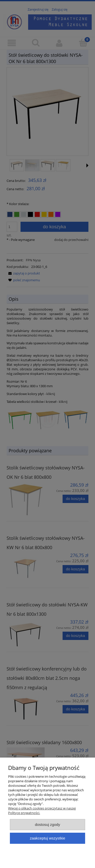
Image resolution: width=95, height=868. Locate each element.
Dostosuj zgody (48, 824)
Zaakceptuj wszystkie (48, 838)
